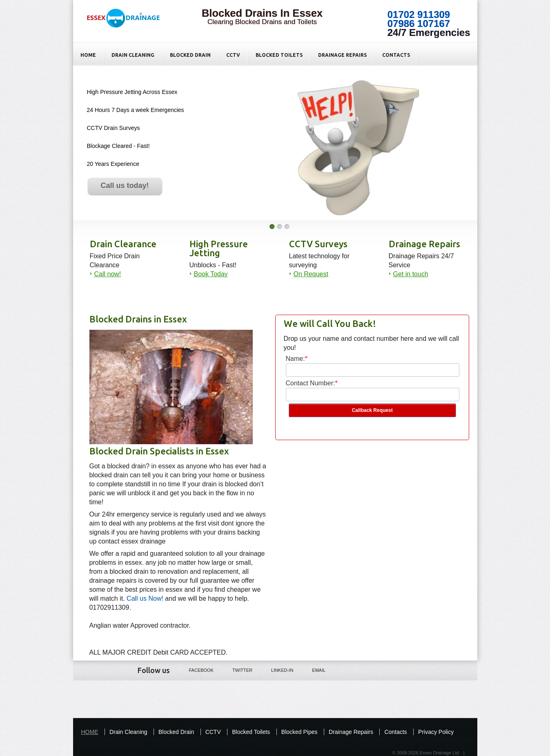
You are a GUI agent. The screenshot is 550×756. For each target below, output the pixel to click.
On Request (311, 274)
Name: (295, 359)
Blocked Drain (190, 55)
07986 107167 (419, 23)
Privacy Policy (436, 732)
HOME (88, 55)
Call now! (108, 274)
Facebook (196, 670)
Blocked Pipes (299, 732)
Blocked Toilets (279, 55)
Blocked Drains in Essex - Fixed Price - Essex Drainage (127, 25)
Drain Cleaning (133, 55)
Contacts (396, 55)
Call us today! (125, 186)
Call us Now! (145, 598)
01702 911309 (419, 15)
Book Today (211, 274)
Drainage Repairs (342, 55)
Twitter (237, 670)
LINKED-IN (276, 670)
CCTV (233, 55)
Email (313, 670)
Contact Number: (311, 383)
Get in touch (411, 274)
